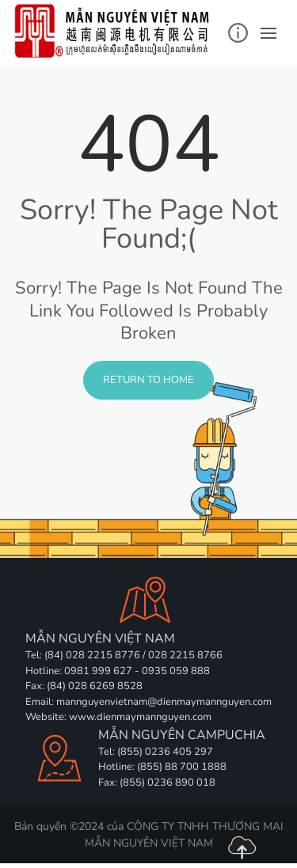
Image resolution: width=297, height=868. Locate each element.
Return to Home (148, 380)
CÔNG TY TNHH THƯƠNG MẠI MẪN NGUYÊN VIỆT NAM (184, 835)
